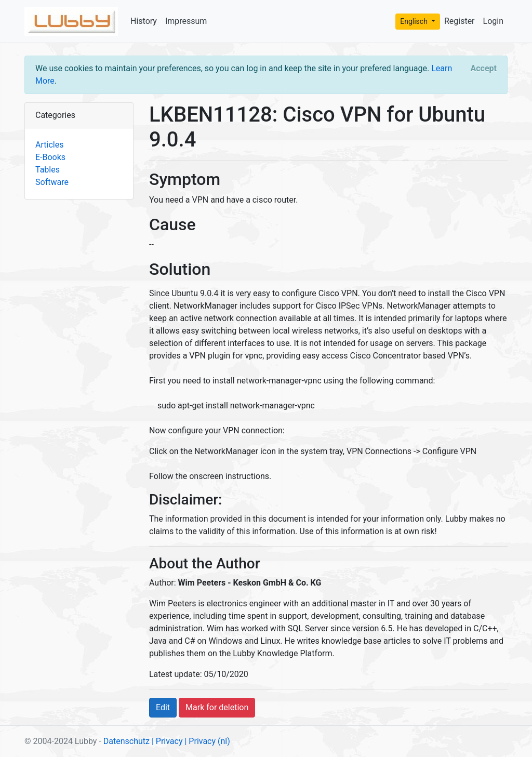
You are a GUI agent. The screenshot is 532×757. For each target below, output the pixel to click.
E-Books (50, 157)
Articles (49, 145)
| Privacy (167, 741)
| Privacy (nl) (207, 741)
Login (493, 21)
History (144, 21)
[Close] (484, 69)
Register (460, 21)
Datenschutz (127, 741)
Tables (48, 170)
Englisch (415, 21)
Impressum (186, 21)
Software (52, 182)
